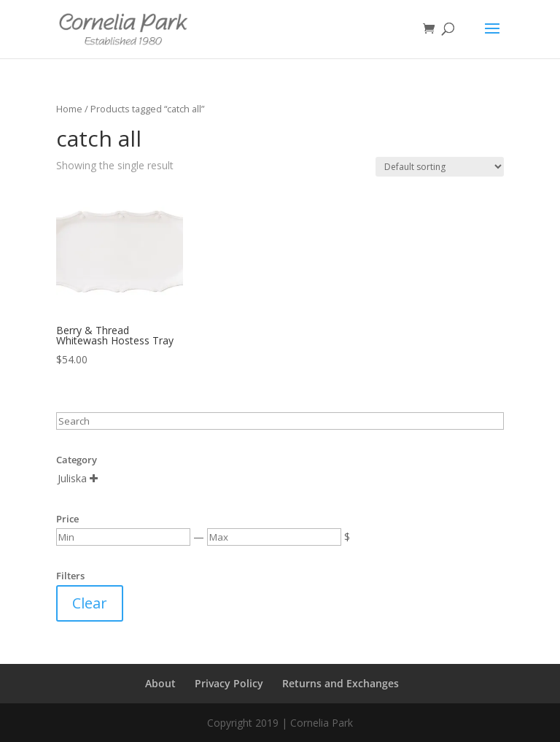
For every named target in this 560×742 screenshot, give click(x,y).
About (160, 683)
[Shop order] (440, 167)
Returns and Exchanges (341, 683)
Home (69, 109)
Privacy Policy (229, 683)
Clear (90, 603)
